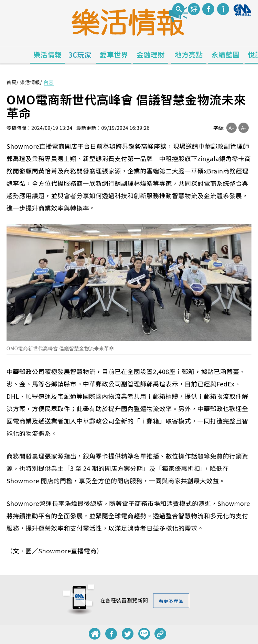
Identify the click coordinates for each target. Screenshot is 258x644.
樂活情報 (47, 54)
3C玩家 (80, 55)
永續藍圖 (225, 54)
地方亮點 (189, 54)
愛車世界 (114, 54)
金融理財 (151, 54)
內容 (49, 82)
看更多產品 (171, 601)
